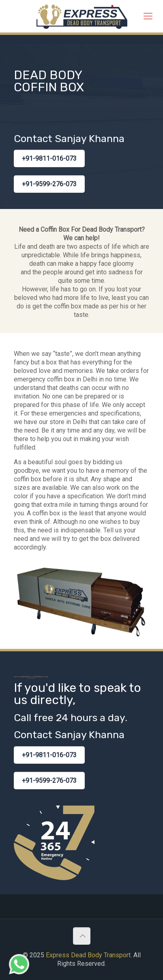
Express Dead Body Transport (88, 955)
